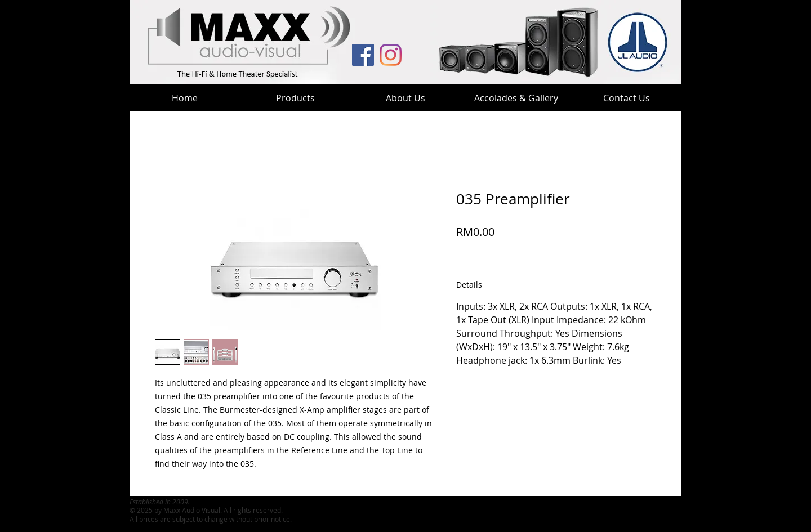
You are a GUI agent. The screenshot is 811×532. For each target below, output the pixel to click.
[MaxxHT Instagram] (391, 55)
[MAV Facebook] (363, 55)
